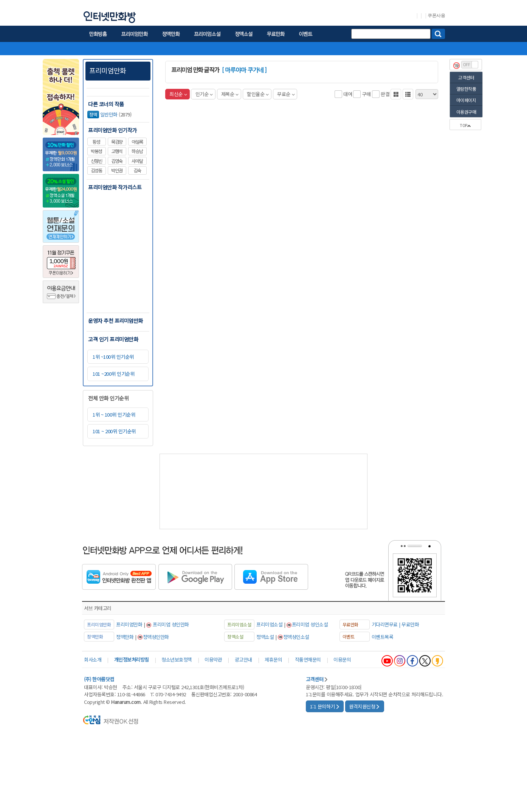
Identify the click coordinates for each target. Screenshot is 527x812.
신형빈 (96, 161)
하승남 (137, 151)
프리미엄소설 (269, 624)
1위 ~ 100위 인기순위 (114, 415)
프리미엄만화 (108, 70)
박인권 (117, 170)
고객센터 (466, 77)
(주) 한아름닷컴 (99, 679)
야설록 (137, 142)
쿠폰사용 (436, 15)
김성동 (96, 170)
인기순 (204, 94)
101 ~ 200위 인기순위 (114, 431)
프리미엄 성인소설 (310, 624)
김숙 (137, 170)
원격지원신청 (364, 706)
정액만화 (125, 637)
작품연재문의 (308, 659)
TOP (465, 125)
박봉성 (96, 151)
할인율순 (258, 94)
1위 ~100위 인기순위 (113, 357)
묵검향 (117, 142)
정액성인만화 (156, 637)
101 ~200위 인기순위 (113, 374)
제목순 (230, 94)
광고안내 (243, 659)
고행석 (117, 151)
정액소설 (265, 637)
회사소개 (93, 659)
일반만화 (102, 115)
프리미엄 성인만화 (171, 624)
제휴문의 (273, 659)
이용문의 (342, 659)
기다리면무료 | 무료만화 (395, 624)
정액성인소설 (296, 637)
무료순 (286, 94)
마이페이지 (466, 100)
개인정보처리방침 (132, 659)
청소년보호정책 (177, 659)
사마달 (137, 161)
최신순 (178, 94)
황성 (96, 142)
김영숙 (117, 161)
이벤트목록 (383, 637)
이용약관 (213, 659)
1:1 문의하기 (325, 706)
